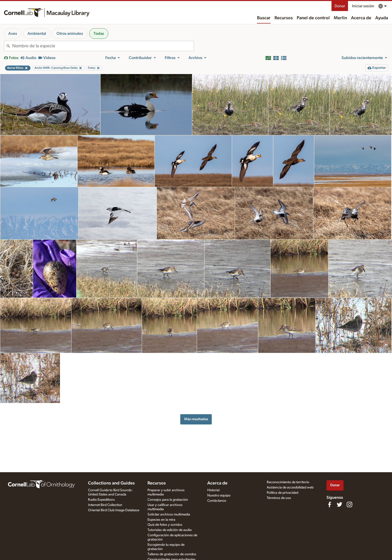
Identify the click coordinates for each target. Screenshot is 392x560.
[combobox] (103, 46)
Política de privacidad (282, 493)
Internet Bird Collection (105, 505)
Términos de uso (279, 498)
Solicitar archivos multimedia (169, 514)
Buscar (264, 18)
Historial (213, 490)
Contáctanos (217, 501)
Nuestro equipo (219, 495)
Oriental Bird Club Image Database (114, 510)
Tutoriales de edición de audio (170, 530)
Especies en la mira (161, 520)
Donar (340, 6)
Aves (13, 34)
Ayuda (382, 18)
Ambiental (37, 34)
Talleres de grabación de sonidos (172, 554)
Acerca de (361, 18)
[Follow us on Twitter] (339, 504)
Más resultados (196, 419)
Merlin (340, 18)
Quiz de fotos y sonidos (165, 525)
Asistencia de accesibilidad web (290, 487)
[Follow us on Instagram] (349, 504)
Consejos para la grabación (168, 500)
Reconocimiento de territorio (288, 482)
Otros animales (70, 34)
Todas (99, 34)
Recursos (284, 18)
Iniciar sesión (363, 6)
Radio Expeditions (101, 500)
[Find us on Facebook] (329, 504)
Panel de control (313, 18)
